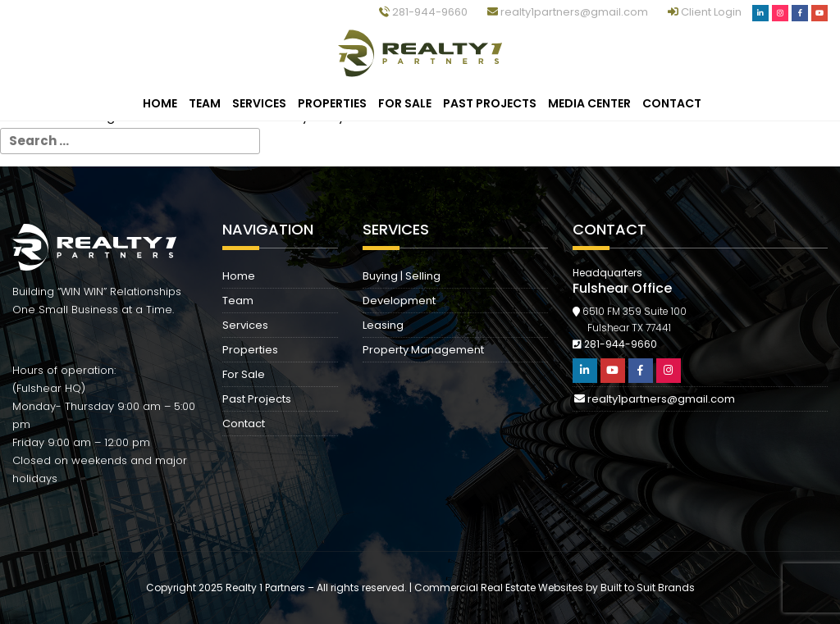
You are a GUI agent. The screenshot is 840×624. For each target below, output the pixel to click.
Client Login (706, 12)
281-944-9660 (423, 12)
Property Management (423, 350)
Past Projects (490, 103)
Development (399, 301)
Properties (332, 103)
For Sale (405, 103)
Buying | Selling (402, 276)
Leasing (383, 325)
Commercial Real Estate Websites (499, 588)
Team (205, 103)
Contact (672, 103)
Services (259, 103)
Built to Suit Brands (648, 588)
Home (160, 103)
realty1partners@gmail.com (568, 12)
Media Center (589, 103)
